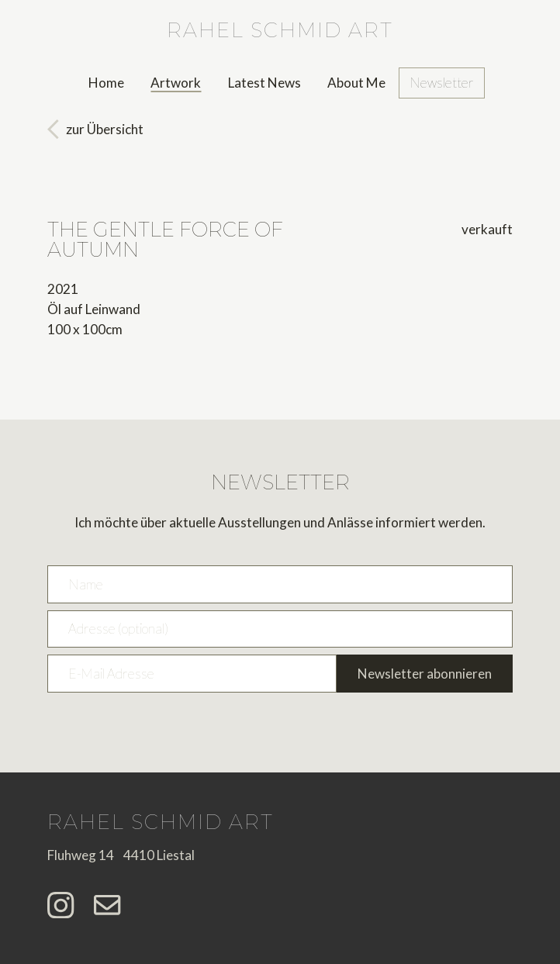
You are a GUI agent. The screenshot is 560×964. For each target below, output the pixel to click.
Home (106, 83)
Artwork (176, 83)
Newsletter (442, 83)
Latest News (264, 83)
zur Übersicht (105, 129)
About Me (356, 83)
